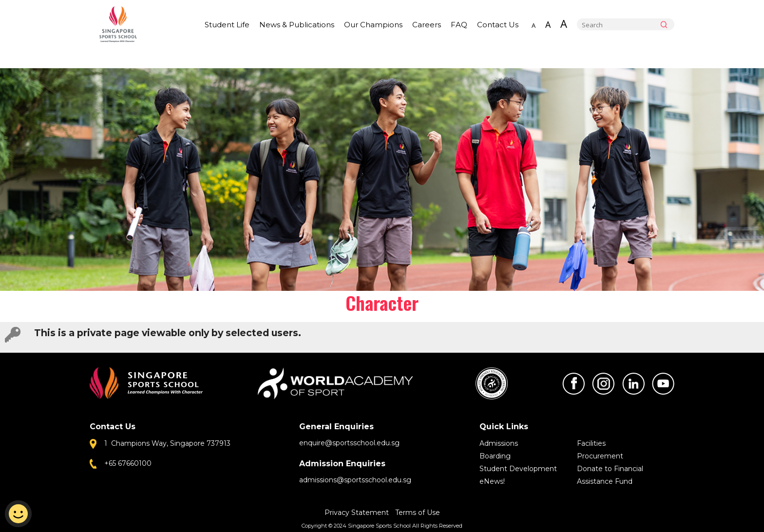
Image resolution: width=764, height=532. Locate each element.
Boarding (495, 456)
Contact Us (498, 25)
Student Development (518, 469)
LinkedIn (633, 384)
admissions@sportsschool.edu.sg (355, 480)
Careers (427, 25)
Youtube (663, 384)
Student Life (227, 25)
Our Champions (373, 25)
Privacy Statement (358, 513)
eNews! (492, 481)
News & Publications (297, 25)
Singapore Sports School (123, 24)
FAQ (459, 25)
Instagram (603, 384)
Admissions (499, 443)
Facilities (591, 443)
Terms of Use (418, 513)
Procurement (600, 456)
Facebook (573, 384)
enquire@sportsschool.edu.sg (349, 443)
